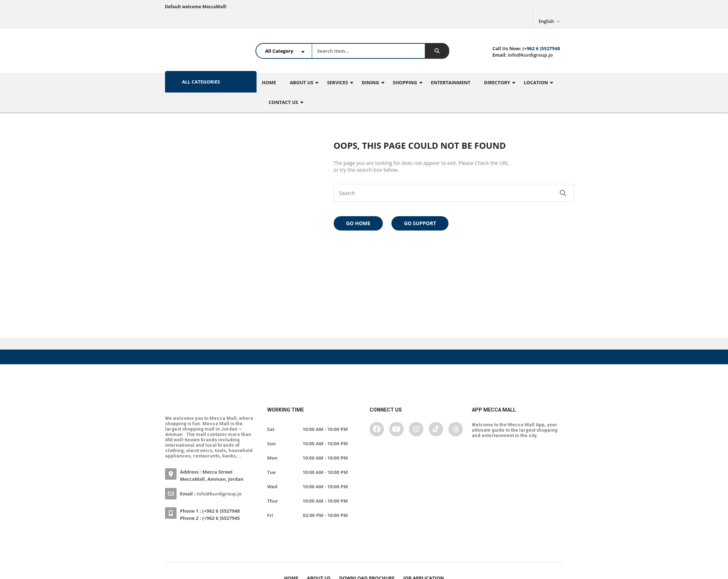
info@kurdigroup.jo (530, 55)
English (550, 14)
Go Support (420, 223)
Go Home (358, 223)
